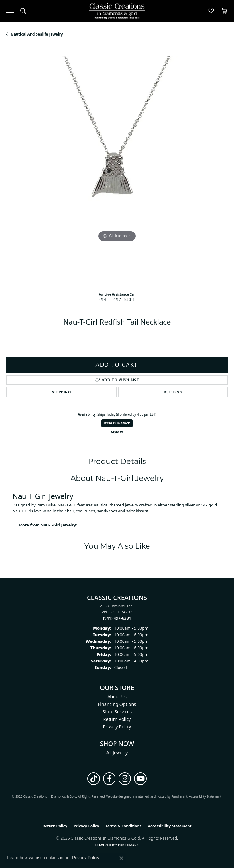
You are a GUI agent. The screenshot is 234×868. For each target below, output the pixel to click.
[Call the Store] (117, 618)
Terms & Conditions (124, 826)
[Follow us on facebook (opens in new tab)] (109, 779)
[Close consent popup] (121, 858)
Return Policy (117, 719)
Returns (173, 392)
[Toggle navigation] (10, 11)
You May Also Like (117, 546)
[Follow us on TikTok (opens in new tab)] (94, 779)
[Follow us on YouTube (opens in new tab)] (140, 779)
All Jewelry (117, 753)
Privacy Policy (117, 727)
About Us (117, 697)
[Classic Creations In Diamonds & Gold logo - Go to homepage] (117, 11)
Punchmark (179, 796)
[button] (23, 11)
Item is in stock (117, 423)
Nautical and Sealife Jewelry (37, 34)
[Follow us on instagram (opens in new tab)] (125, 779)
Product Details (117, 461)
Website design (117, 796)
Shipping (62, 392)
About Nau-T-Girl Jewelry (117, 478)
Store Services (117, 712)
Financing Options (117, 704)
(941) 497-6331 (117, 299)
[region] (117, 167)
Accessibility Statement (205, 796)
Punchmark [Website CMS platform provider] (128, 845)
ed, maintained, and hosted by (150, 796)
